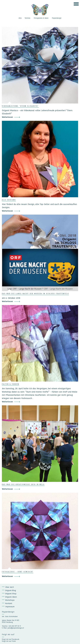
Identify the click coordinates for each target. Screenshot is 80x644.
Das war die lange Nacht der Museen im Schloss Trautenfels (35, 294)
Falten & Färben (11, 384)
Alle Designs (9, 200)
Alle (20, 18)
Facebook (16, 639)
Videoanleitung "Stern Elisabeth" (20, 106)
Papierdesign (57, 18)
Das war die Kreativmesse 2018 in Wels (23, 485)
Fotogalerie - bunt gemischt (18, 572)
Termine (27, 18)
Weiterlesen (7, 117)
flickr (14, 641)
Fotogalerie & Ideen (41, 18)
